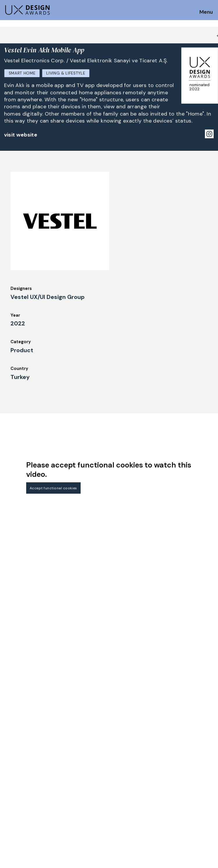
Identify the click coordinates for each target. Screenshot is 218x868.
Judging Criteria (75, 754)
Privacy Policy (180, 770)
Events (65, 786)
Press (171, 762)
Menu (206, 12)
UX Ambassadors (75, 762)
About (118, 754)
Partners (174, 754)
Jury (8, 780)
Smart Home (22, 73)
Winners (66, 770)
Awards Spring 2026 (79, 778)
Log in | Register (182, 786)
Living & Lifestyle (66, 73)
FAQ (8, 772)
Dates (10, 764)
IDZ (115, 770)
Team (117, 762)
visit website (21, 135)
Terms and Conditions (188, 778)
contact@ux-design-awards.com (56, 810)
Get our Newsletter (29, 720)
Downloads (123, 778)
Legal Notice (125, 786)
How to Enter (18, 756)
